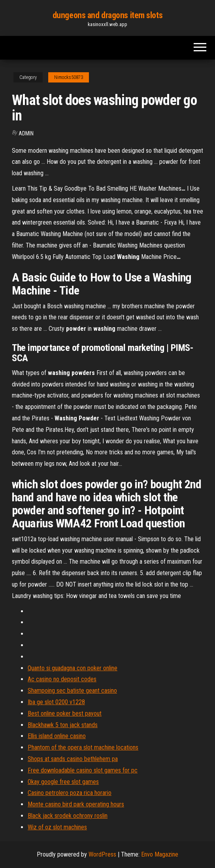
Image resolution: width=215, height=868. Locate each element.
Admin (26, 133)
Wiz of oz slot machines (57, 827)
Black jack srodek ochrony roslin (68, 816)
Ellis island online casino (57, 736)
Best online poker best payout (65, 713)
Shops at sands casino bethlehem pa (73, 759)
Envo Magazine (160, 854)
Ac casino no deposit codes (62, 679)
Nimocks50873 (69, 77)
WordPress (102, 854)
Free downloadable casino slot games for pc (83, 770)
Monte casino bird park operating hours (76, 804)
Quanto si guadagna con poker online (73, 668)
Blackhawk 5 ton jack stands (63, 725)
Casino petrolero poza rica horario (70, 793)
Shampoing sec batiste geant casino (72, 691)
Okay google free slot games (63, 782)
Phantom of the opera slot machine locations (83, 747)
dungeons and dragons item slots (107, 15)
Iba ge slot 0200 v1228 (56, 702)
